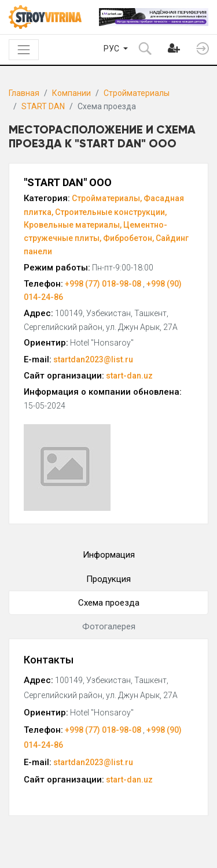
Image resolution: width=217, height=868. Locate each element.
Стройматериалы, (107, 198)
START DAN (43, 106)
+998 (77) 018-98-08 (104, 284)
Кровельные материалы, (73, 225)
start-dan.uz (129, 376)
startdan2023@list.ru (93, 359)
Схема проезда (109, 603)
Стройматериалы (137, 93)
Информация (109, 555)
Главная (24, 93)
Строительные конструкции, (111, 212)
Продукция (108, 579)
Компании (71, 93)
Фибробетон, (128, 238)
